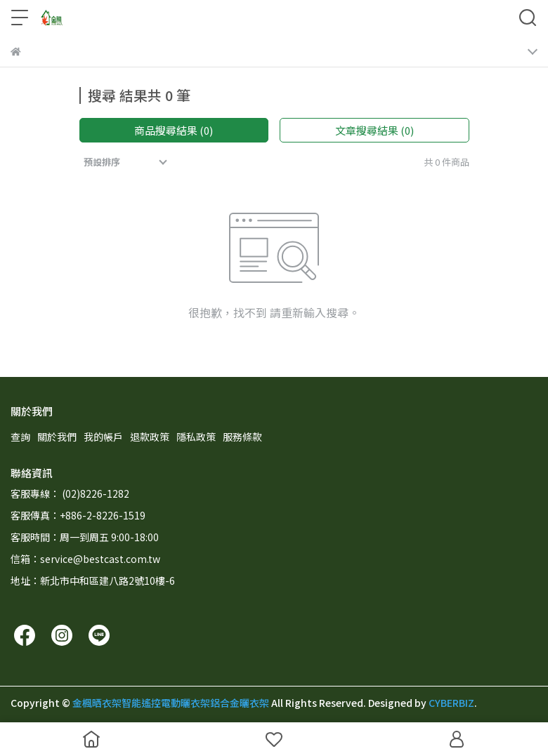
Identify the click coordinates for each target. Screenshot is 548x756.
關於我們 (57, 437)
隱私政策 (196, 437)
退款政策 (150, 437)
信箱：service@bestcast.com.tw (85, 559)
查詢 (20, 437)
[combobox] (127, 162)
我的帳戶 (103, 437)
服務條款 (242, 437)
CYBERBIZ (451, 703)
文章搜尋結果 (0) (374, 130)
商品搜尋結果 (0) (174, 130)
